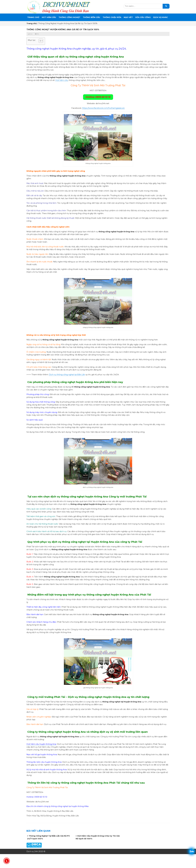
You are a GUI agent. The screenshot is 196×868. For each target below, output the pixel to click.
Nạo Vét (128, 17)
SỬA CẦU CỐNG (143, 17)
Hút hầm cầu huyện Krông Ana (41, 744)
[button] (40, 41)
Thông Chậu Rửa (112, 17)
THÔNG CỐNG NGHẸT (69, 17)
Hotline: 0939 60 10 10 (98, 97)
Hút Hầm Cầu (49, 17)
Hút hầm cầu (62, 80)
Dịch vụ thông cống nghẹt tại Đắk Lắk (67, 374)
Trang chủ (33, 17)
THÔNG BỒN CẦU (91, 17)
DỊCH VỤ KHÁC (160, 17)
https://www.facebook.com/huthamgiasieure (103, 108)
